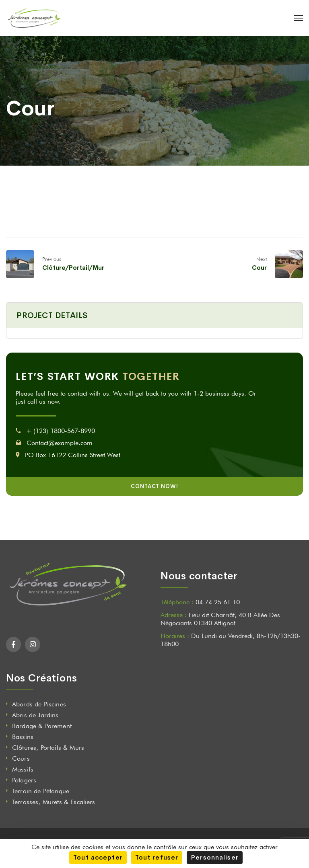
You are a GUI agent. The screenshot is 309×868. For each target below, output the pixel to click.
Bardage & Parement (42, 726)
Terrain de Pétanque (41, 791)
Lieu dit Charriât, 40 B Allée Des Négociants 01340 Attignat (220, 619)
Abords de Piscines (39, 704)
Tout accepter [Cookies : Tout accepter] (98, 857)
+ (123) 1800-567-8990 (61, 431)
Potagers (24, 780)
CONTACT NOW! (154, 486)
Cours (21, 758)
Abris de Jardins (35, 715)
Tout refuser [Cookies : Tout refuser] (157, 857)
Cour (259, 268)
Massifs (23, 769)
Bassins (23, 737)
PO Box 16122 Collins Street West (73, 455)
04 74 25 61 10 (218, 602)
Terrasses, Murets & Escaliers (54, 802)
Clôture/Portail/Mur (73, 268)
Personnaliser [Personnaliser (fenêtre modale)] (215, 857)
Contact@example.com (60, 443)
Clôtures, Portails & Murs (48, 748)
